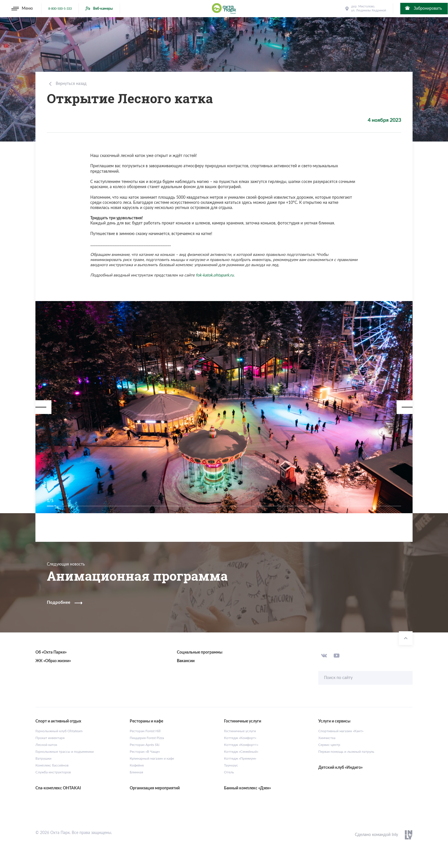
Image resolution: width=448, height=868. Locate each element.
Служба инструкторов (53, 772)
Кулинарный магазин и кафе (152, 758)
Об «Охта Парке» (51, 652)
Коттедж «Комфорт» (240, 738)
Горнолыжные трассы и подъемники (65, 752)
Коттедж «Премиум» (240, 758)
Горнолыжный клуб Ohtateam (59, 731)
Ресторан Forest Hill (145, 731)
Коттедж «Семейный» (241, 752)
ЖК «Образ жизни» (53, 661)
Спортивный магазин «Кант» (341, 731)
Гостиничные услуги (240, 731)
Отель (229, 772)
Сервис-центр (329, 745)
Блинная (136, 772)
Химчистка (327, 738)
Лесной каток (46, 745)
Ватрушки (43, 758)
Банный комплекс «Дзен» (247, 788)
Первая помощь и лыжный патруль (346, 752)
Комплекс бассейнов (52, 765)
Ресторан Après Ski (145, 745)
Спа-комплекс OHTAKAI (58, 788)
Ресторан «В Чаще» (145, 752)
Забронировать (423, 8)
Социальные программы (200, 652)
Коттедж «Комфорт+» (241, 745)
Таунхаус (231, 765)
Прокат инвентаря (50, 738)
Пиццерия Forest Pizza (147, 738)
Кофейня (137, 765)
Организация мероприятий (155, 788)
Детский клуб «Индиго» (340, 768)
